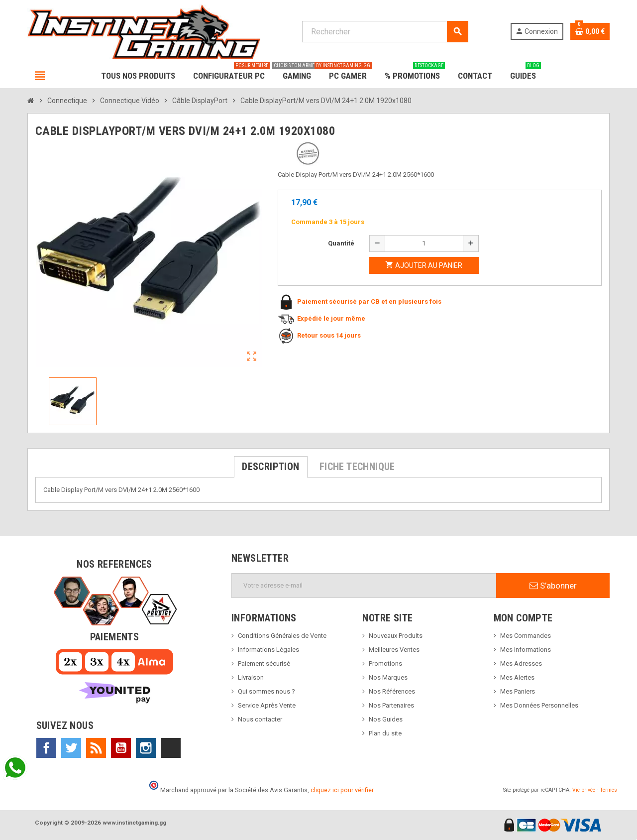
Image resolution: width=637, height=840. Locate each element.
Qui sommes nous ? (266, 691)
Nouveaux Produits (396, 636)
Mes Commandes (526, 636)
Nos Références (392, 691)
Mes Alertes (517, 677)
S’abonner (553, 586)
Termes (608, 790)
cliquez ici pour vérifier (342, 790)
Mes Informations (526, 650)
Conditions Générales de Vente (282, 636)
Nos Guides (386, 719)
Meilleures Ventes (394, 650)
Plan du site (385, 733)
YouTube (121, 748)
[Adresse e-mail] (364, 586)
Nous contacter (260, 719)
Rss (96, 748)
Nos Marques (388, 677)
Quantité (341, 243)
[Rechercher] (385, 32)
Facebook (46, 748)
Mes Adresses (521, 663)
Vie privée (584, 790)
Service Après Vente (267, 705)
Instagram (146, 748)
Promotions (385, 663)
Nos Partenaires (391, 705)
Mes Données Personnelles (539, 705)
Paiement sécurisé (264, 663)
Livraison (251, 677)
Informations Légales (268, 650)
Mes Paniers (518, 691)
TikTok (171, 748)
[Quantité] (424, 243)
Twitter (71, 748)
